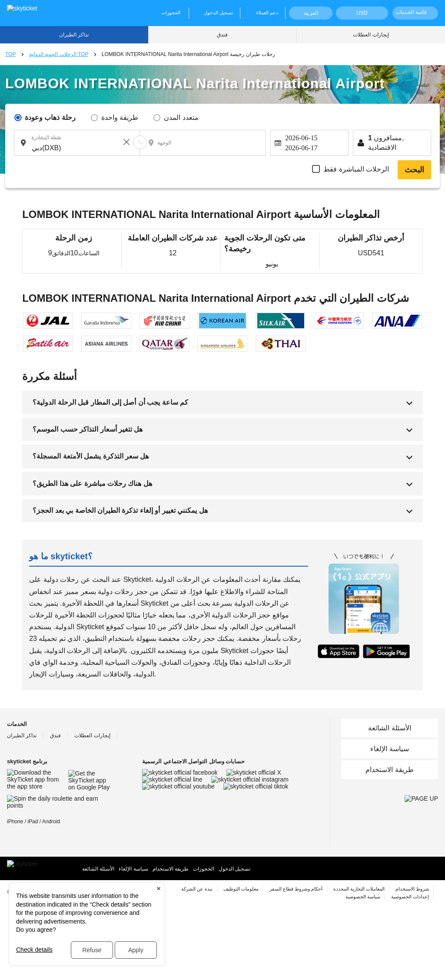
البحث (414, 170)
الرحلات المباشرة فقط (356, 169)
